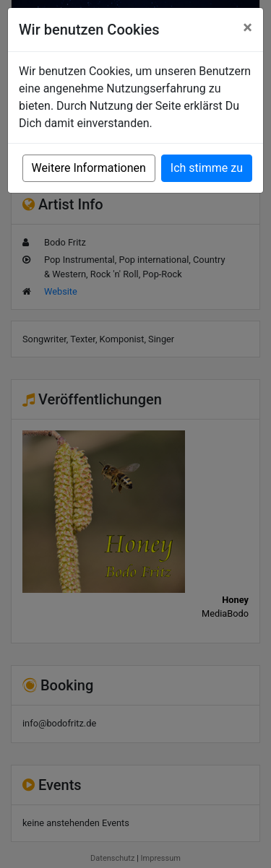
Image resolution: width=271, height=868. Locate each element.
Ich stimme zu (207, 168)
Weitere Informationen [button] (89, 168)
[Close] (248, 27)
